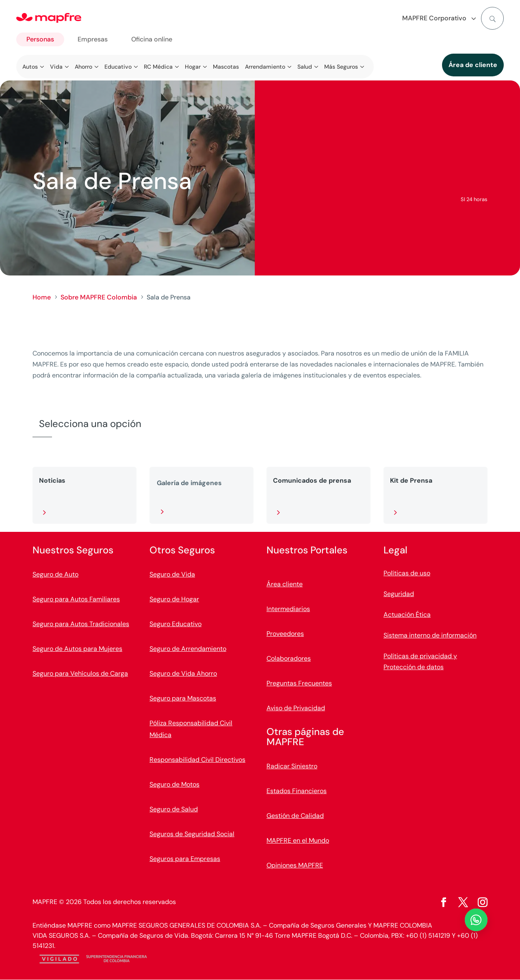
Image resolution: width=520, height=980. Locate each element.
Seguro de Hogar (174, 599)
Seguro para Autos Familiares (76, 599)
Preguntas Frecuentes (299, 683)
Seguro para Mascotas (183, 698)
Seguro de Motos (174, 784)
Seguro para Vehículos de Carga (80, 673)
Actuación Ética (407, 615)
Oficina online (152, 39)
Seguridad (399, 594)
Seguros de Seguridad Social (192, 834)
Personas (40, 39)
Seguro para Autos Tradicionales (81, 624)
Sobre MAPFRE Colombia (99, 297)
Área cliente (285, 584)
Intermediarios (288, 609)
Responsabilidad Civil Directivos (197, 760)
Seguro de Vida (172, 574)
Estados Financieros (297, 791)
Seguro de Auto (55, 574)
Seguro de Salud (174, 809)
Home (42, 297)
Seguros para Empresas (185, 859)
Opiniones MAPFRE (295, 865)
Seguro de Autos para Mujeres (77, 649)
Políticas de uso (407, 573)
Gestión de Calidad (295, 816)
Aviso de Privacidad (296, 708)
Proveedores (285, 634)
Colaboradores (289, 658)
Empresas (93, 39)
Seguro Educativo (175, 624)
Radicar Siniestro (292, 766)
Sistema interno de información (430, 635)
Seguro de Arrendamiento (188, 649)
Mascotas (226, 67)
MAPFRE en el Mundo (298, 840)
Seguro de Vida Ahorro (183, 673)
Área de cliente (473, 65)
